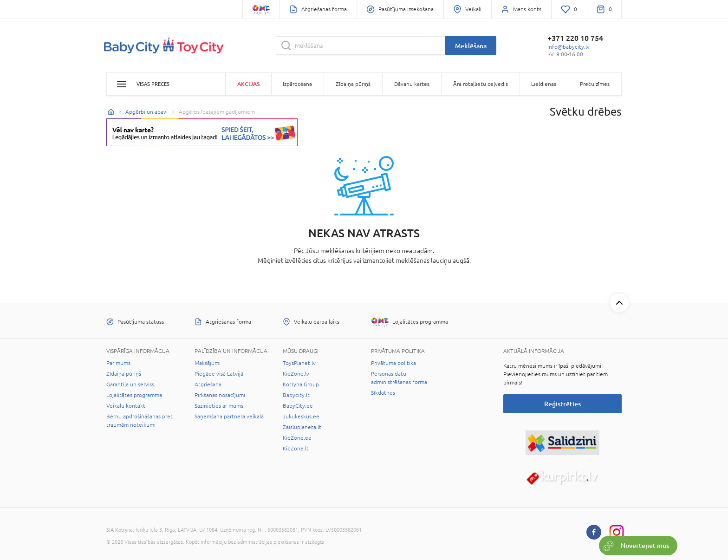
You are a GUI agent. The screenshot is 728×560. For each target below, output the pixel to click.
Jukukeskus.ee (301, 417)
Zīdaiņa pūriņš (124, 374)
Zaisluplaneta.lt (302, 427)
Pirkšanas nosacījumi (220, 395)
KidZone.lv (296, 374)
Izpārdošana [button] (297, 84)
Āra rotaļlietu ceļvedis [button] (481, 84)
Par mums (118, 363)
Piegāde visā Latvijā (219, 374)
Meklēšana (471, 46)
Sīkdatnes (383, 393)
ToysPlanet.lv (299, 363)
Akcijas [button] (248, 84)
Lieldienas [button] (544, 84)
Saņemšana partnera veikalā (229, 417)
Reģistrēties (562, 404)
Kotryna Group (301, 384)
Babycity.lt (296, 395)
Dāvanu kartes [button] (412, 84)
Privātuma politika (393, 363)
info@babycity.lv (569, 47)
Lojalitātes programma (134, 395)
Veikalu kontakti (127, 406)
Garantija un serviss (130, 384)
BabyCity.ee (298, 406)
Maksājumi (208, 363)
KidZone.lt (296, 449)
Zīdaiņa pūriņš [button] (353, 84)
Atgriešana (208, 384)
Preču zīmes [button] (595, 84)
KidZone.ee (297, 438)
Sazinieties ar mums (219, 406)
